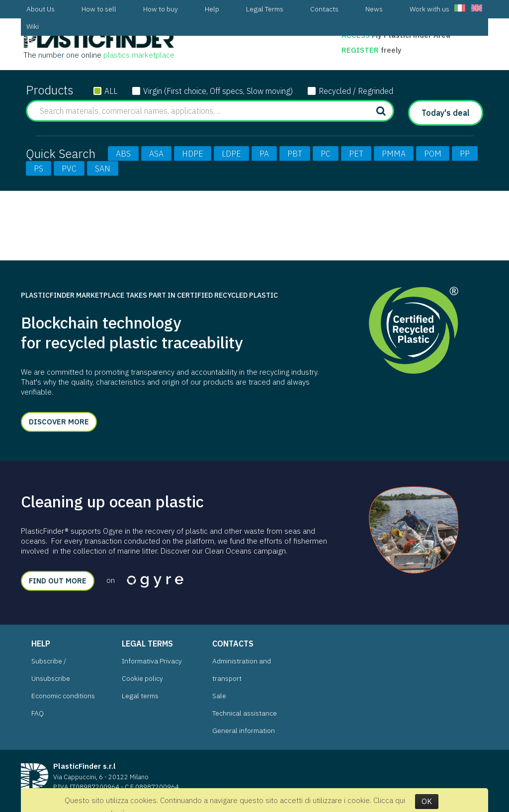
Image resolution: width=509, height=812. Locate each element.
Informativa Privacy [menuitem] (152, 661)
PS (39, 168)
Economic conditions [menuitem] (63, 696)
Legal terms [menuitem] (140, 696)
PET (356, 154)
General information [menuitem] (244, 731)
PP (465, 154)
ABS (123, 154)
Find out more (58, 581)
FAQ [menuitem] (38, 713)
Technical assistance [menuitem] (245, 713)
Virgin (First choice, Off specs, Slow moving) (218, 91)
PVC (69, 168)
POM (433, 154)
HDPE (193, 154)
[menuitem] (41, 9)
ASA (156, 154)
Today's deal (446, 113)
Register (361, 50)
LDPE (231, 154)
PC (326, 154)
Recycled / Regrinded (356, 91)
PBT (295, 154)
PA (264, 154)
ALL (111, 91)
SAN (103, 168)
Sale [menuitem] (219, 696)
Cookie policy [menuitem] (142, 678)
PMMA (394, 154)
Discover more (59, 422)
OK (427, 801)
